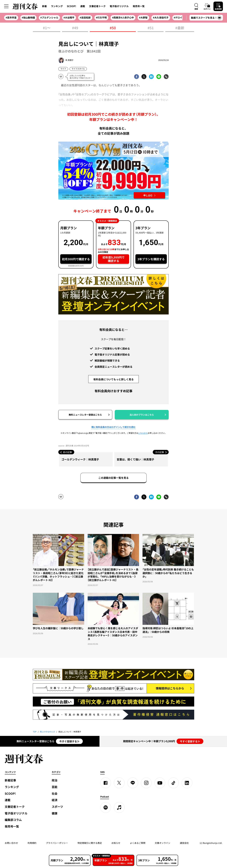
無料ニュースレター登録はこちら (85, 415)
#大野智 (143, 18)
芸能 (55, 787)
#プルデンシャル (49, 18)
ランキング (57, 6)
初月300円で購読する (76, 259)
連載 (83, 6)
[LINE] (133, 783)
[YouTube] (160, 783)
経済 (55, 800)
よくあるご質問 (138, 843)
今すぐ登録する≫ (69, 741)
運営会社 (184, 843)
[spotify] (106, 807)
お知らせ (116, 843)
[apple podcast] (119, 807)
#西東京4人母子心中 (123, 18)
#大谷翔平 (69, 18)
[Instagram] (146, 783)
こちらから (143, 433)
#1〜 (47, 28)
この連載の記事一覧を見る (113, 478)
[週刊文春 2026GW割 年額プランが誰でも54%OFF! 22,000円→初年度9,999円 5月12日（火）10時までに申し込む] (113, 171)
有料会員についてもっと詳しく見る (113, 379)
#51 (151, 28)
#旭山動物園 (28, 18)
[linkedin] (187, 783)
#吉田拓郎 (85, 18)
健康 (55, 813)
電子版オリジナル (119, 6)
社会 (55, 793)
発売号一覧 (139, 6)
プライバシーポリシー (57, 843)
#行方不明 (101, 18)
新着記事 (10, 780)
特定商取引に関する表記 (90, 843)
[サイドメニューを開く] (6, 6)
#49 (75, 28)
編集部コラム (13, 820)
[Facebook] (106, 783)
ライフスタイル (78, 69)
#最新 (180, 28)
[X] (119, 783)
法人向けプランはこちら (142, 415)
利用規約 (32, 843)
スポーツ (57, 807)
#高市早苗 (11, 18)
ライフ (63, 69)
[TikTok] (173, 783)
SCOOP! (71, 6)
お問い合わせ (11, 843)
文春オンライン (163, 843)
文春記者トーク (97, 6)
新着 (44, 6)
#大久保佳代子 (161, 18)
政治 (55, 780)
